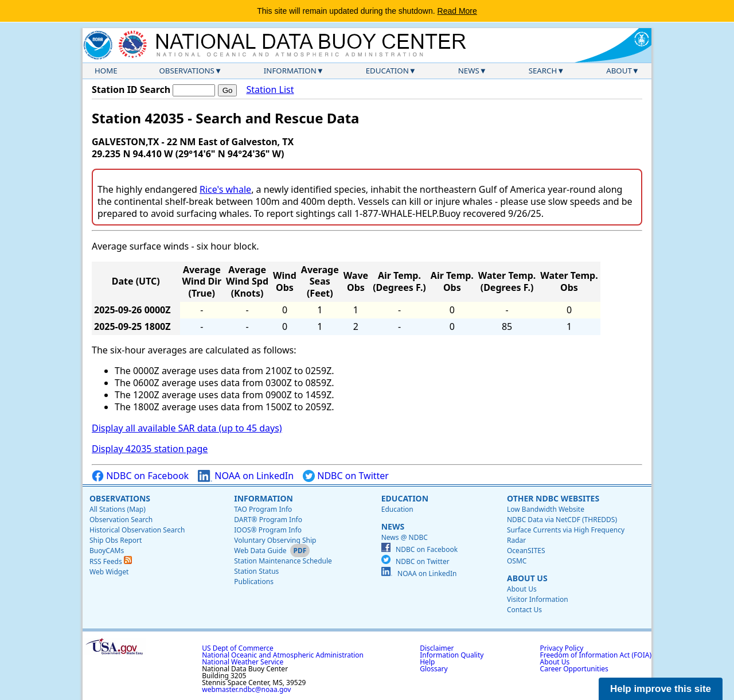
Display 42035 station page (150, 449)
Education (387, 71)
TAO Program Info (263, 509)
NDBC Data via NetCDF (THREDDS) (562, 520)
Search (543, 71)
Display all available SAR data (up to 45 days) (187, 428)
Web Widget (109, 572)
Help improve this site (661, 689)
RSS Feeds (111, 561)
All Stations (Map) (118, 509)
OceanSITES (526, 551)
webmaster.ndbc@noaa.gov (246, 689)
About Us (527, 578)
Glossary (434, 669)
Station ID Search (131, 90)
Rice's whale (225, 189)
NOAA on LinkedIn (246, 476)
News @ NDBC (405, 537)
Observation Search (121, 520)
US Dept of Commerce (238, 648)
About (619, 71)
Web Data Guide (260, 551)
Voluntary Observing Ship (275, 540)
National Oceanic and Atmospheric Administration (283, 655)
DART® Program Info (268, 520)
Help (427, 662)
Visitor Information (538, 599)
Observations (186, 71)
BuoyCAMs (107, 551)
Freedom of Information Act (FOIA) (596, 655)
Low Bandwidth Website (546, 509)
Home (106, 71)
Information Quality (452, 655)
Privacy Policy (562, 648)
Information (290, 71)
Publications (254, 582)
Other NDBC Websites (553, 498)
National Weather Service (243, 662)
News (469, 71)
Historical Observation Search (137, 530)
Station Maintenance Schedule (283, 561)
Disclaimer (437, 648)
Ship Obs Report (116, 540)
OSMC (517, 561)
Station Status (256, 571)
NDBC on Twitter (346, 476)
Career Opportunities (574, 669)
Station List (270, 90)
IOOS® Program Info (268, 530)
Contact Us (524, 610)
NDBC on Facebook (140, 476)
